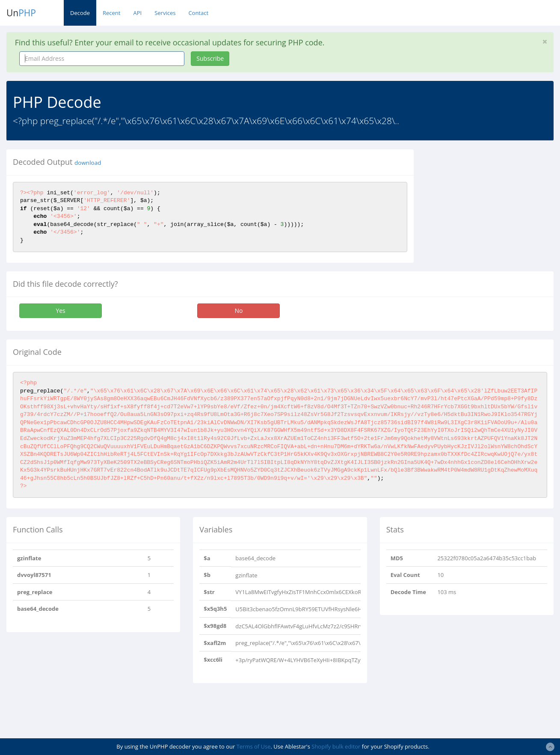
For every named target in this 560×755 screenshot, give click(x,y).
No (239, 311)
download (88, 163)
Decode (80, 13)
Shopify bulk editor (336, 746)
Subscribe (210, 58)
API (137, 13)
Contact (198, 13)
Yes (60, 311)
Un (21, 13)
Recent (111, 13)
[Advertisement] (493, 203)
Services (165, 13)
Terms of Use (254, 746)
